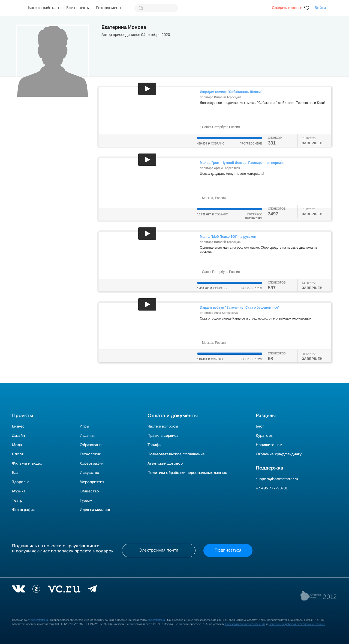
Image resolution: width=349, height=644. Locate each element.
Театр (17, 501)
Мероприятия (92, 482)
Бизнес (18, 426)
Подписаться (228, 550)
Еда (15, 473)
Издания (87, 436)
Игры (84, 426)
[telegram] (93, 590)
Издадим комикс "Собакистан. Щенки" (231, 92)
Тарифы (154, 445)
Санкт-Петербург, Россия (220, 127)
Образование (92, 445)
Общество (89, 491)
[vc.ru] (64, 590)
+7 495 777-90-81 (272, 488)
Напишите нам (269, 445)
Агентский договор (165, 464)
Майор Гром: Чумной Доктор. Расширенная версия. (242, 163)
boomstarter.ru (39, 620)
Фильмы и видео (27, 464)
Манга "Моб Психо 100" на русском (228, 237)
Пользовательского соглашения (245, 624)
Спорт (18, 454)
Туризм (86, 501)
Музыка (19, 491)
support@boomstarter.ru (277, 479)
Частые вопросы (163, 426)
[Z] (36, 590)
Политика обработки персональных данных (187, 473)
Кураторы (265, 436)
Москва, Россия (213, 198)
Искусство (89, 473)
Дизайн (18, 436)
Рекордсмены (108, 8)
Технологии (90, 454)
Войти (320, 8)
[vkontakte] (18, 590)
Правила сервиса (163, 436)
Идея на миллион (95, 510)
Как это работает (44, 8)
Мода (17, 445)
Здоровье (21, 482)
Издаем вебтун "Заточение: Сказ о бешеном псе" (240, 308)
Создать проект (287, 8)
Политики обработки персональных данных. (297, 624)
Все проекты (78, 8)
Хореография (92, 464)
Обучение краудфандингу (279, 454)
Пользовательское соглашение (176, 454)
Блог (260, 426)
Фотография (23, 510)
